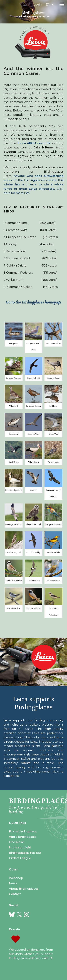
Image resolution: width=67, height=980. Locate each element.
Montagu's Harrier (14, 524)
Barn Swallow (33, 580)
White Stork (33, 462)
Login (38, 5)
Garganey (14, 343)
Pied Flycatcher (14, 608)
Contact (15, 894)
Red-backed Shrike (14, 580)
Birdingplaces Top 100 (25, 853)
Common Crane (54, 378)
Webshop (16, 878)
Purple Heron (54, 462)
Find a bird (17, 842)
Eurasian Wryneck (13, 552)
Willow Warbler (53, 580)
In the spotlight (20, 847)
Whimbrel (14, 406)
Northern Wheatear (53, 612)
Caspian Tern (33, 434)
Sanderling (13, 434)
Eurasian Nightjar (13, 378)
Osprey (33, 490)
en (48, 5)
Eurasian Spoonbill (13, 490)
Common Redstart (33, 608)
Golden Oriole (54, 552)
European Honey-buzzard (54, 493)
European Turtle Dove (33, 347)
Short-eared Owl (33, 524)
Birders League (20, 858)
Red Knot (53, 406)
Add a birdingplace (23, 837)
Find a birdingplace (23, 831)
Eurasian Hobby (33, 552)
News (13, 883)
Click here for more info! (33, 184)
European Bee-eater (53, 524)
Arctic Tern (53, 434)
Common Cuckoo (53, 343)
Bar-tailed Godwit (33, 406)
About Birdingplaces (24, 889)
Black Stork (13, 462)
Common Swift (33, 378)
